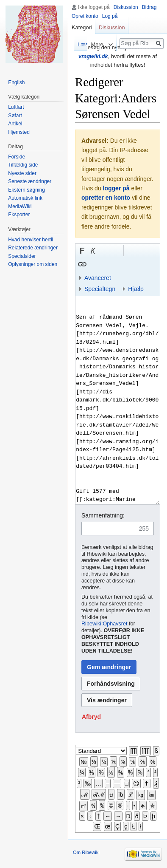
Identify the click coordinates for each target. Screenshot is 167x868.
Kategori (82, 27)
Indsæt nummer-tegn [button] (104, 251)
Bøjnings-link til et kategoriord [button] (104, 264)
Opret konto (85, 16)
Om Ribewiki (86, 852)
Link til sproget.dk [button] (115, 251)
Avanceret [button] (98, 278)
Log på (110, 16)
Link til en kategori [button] (115, 264)
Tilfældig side (23, 165)
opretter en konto (106, 198)
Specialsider (22, 256)
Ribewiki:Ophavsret (104, 624)
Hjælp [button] (136, 289)
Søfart (15, 116)
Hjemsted (19, 132)
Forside (17, 157)
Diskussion (126, 7)
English (16, 82)
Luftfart (16, 107)
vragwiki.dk (93, 56)
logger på (116, 188)
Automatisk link (25, 198)
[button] (82, 251)
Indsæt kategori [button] (137, 264)
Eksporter (19, 215)
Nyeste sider (22, 173)
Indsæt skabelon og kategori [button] (126, 264)
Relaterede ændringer (33, 248)
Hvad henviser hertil (31, 240)
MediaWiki (20, 206)
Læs (79, 44)
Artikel (15, 124)
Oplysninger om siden (33, 264)
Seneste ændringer (30, 181)
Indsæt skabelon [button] (93, 264)
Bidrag (149, 7)
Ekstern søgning (26, 190)
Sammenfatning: (103, 515)
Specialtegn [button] (100, 289)
